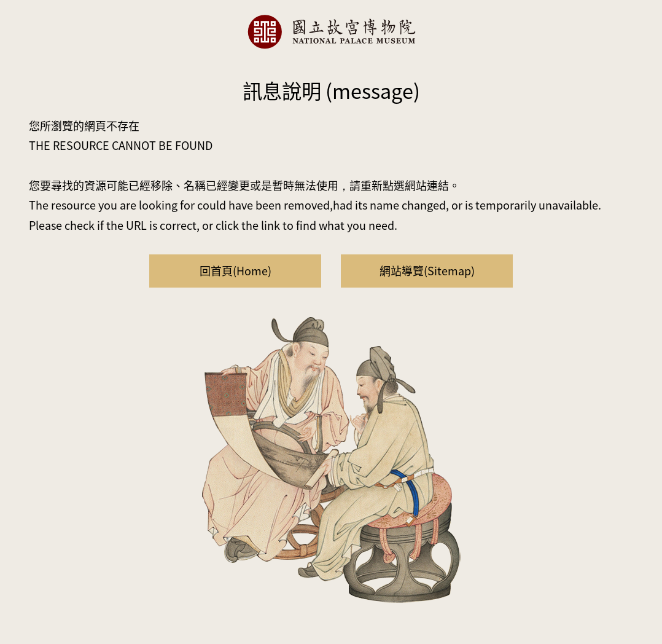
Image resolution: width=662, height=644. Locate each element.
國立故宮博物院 (331, 32)
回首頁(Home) (236, 270)
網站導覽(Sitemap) (427, 270)
